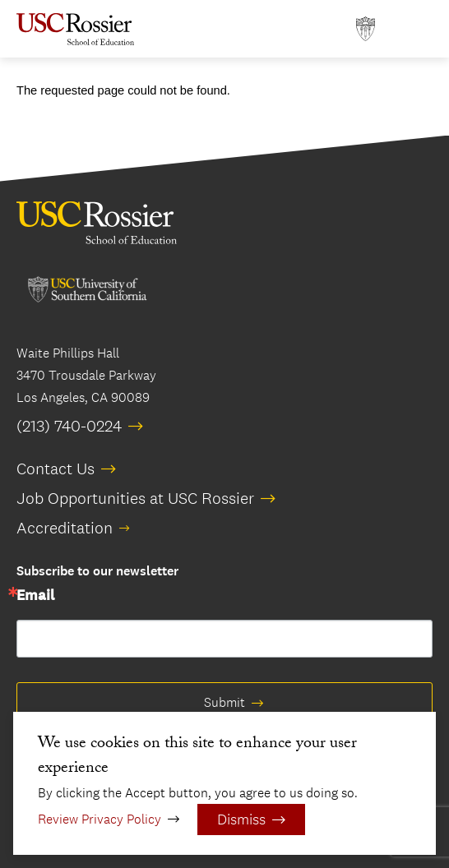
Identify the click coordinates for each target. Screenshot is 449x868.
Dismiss (241, 820)
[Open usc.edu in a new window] (366, 29)
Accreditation (65, 528)
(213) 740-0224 (69, 426)
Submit (224, 702)
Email (35, 596)
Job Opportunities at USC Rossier (135, 498)
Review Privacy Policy (100, 819)
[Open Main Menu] (416, 29)
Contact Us (56, 469)
